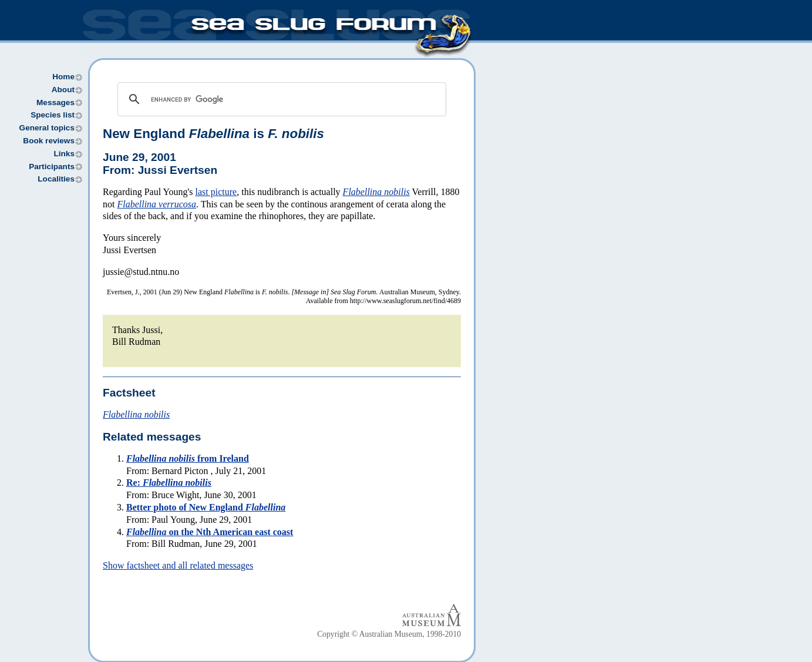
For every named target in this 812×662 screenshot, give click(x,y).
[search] (280, 99)
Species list (53, 115)
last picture (216, 192)
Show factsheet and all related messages (178, 565)
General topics (47, 128)
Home (63, 77)
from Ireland (188, 458)
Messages (55, 103)
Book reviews (49, 141)
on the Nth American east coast (210, 532)
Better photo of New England (206, 507)
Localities (56, 179)
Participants (52, 167)
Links (64, 154)
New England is (213, 134)
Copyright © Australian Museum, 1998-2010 (389, 634)
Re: (169, 483)
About (63, 90)
